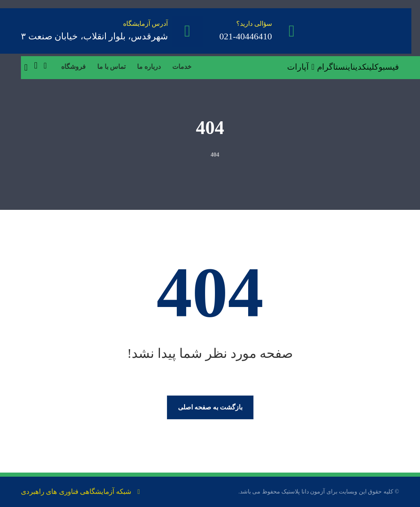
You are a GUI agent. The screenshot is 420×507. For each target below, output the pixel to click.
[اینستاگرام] (335, 67)
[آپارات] (302, 67)
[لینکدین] (364, 67)
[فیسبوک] (387, 67)
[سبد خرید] (36, 65)
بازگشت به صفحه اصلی (210, 407)
